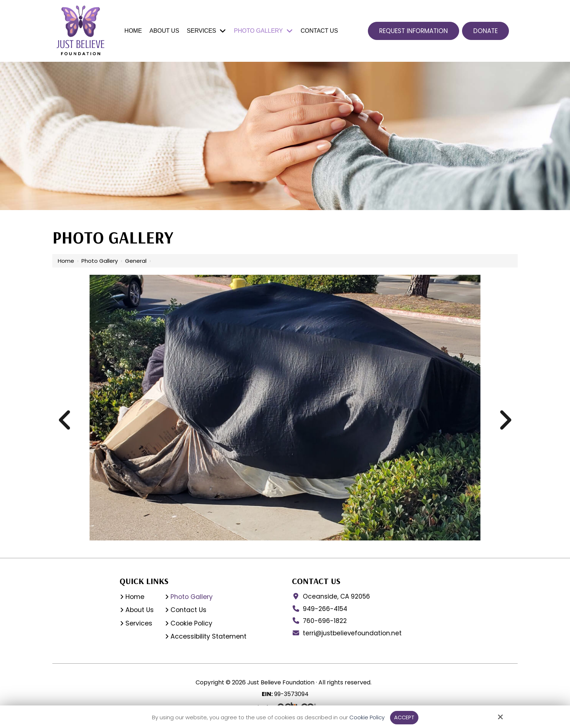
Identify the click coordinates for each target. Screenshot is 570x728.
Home (66, 261)
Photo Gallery (100, 261)
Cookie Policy (366, 717)
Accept (404, 717)
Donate (485, 31)
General (136, 261)
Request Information (414, 31)
